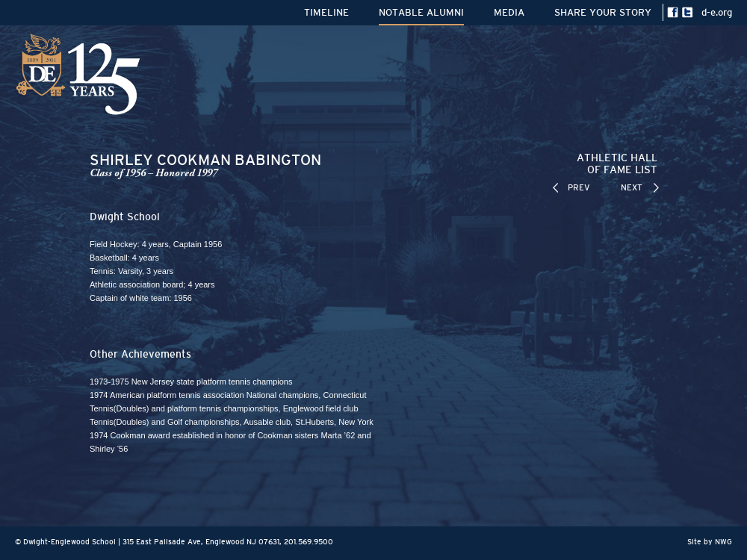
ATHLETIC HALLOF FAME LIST (617, 164)
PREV (579, 187)
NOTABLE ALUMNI (421, 12)
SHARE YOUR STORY (603, 12)
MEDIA (509, 12)
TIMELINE (326, 12)
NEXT (632, 187)
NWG (723, 542)
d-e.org (717, 12)
